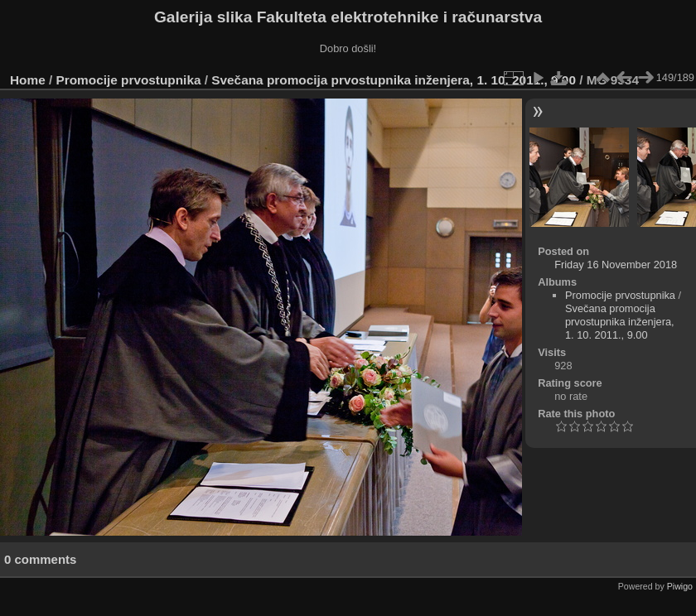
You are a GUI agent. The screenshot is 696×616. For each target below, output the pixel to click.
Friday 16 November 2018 (616, 265)
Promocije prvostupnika (129, 80)
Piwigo (680, 586)
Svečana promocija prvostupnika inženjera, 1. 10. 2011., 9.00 (394, 80)
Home (28, 80)
